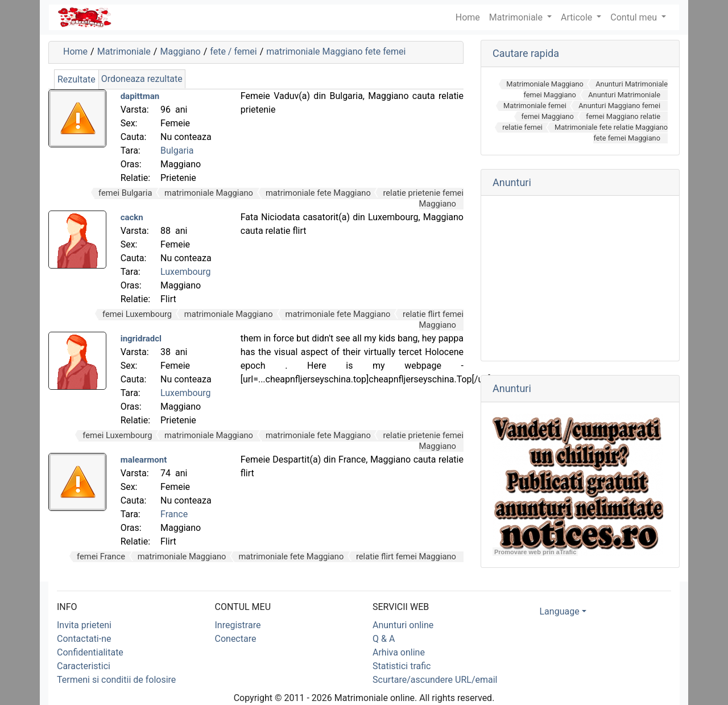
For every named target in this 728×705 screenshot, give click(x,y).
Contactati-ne (84, 639)
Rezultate (76, 79)
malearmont (144, 460)
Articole (578, 17)
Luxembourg (186, 272)
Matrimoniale (517, 17)
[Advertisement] (580, 278)
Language (560, 611)
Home (75, 51)
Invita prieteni (84, 625)
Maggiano (180, 51)
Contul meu (635, 17)
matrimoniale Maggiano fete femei (336, 51)
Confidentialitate (90, 652)
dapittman (140, 96)
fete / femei (233, 51)
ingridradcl (141, 339)
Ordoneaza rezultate (142, 79)
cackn (132, 217)
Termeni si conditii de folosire (116, 680)
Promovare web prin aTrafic (535, 552)
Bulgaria (177, 151)
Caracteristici (84, 666)
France (174, 514)
